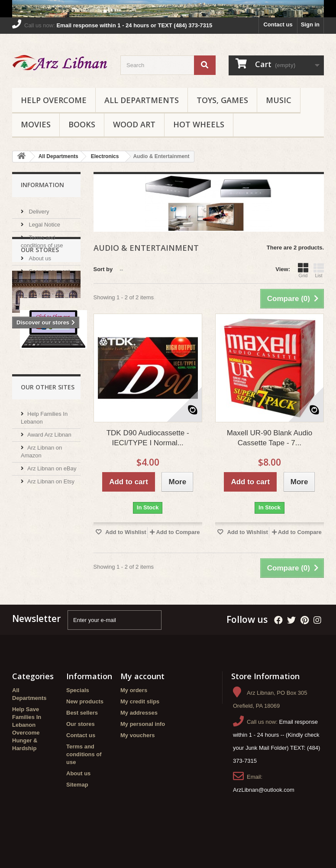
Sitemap (77, 806)
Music (279, 100)
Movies (36, 124)
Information (42, 185)
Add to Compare (178, 532)
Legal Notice (44, 221)
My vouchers (137, 756)
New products (85, 723)
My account (142, 697)
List (319, 270)
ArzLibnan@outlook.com (264, 811)
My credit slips (140, 723)
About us (39, 255)
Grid (303, 270)
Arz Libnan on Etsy (51, 585)
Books (82, 124)
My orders (134, 711)
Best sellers (82, 734)
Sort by (103, 269)
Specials (78, 711)
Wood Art (134, 124)
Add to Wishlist (125, 532)
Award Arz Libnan (49, 538)
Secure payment (48, 268)
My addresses (139, 734)
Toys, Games (222, 100)
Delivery (38, 208)
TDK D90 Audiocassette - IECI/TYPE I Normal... (148, 438)
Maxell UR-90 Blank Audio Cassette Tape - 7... (270, 438)
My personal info (143, 745)
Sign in (310, 24)
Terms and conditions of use (84, 776)
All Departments (142, 100)
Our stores (41, 281)
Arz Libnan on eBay (52, 572)
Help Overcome (54, 100)
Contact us (278, 24)
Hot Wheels (199, 124)
